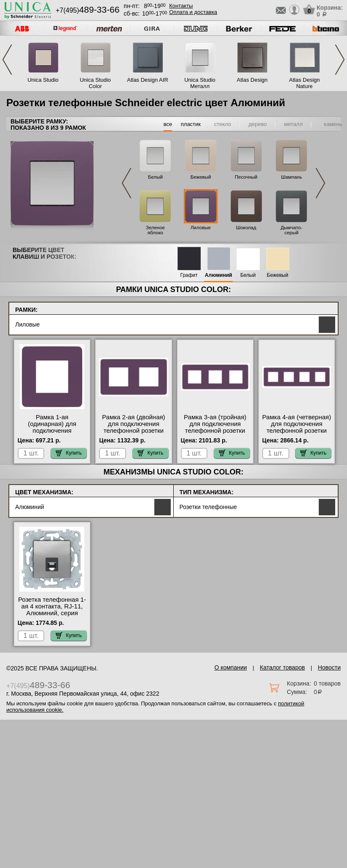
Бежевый (201, 177)
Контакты (181, 6)
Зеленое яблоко (155, 230)
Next (340, 60)
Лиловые (201, 228)
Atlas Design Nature (305, 83)
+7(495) (87, 10)
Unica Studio (43, 80)
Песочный (246, 177)
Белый (155, 177)
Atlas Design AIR (148, 80)
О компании (230, 667)
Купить (69, 453)
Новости (329, 667)
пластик (191, 124)
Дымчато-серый (292, 230)
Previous (7, 60)
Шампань (291, 177)
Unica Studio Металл (200, 83)
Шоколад (246, 228)
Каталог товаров (282, 667)
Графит (189, 275)
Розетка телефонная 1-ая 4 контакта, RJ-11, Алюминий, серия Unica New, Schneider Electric (52, 613)
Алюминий (219, 275)
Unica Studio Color (95, 83)
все (168, 124)
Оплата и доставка (193, 12)
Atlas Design (252, 80)
